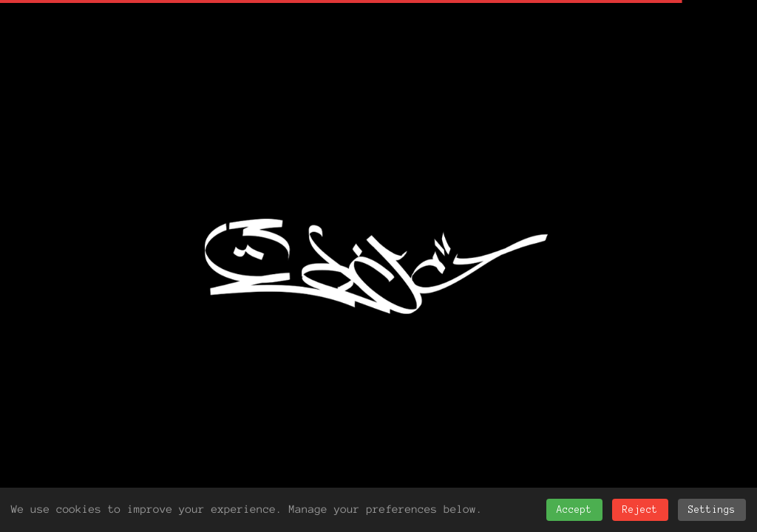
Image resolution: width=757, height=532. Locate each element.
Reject (640, 510)
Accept (574, 510)
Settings (712, 510)
